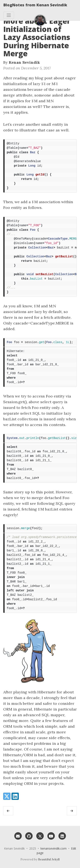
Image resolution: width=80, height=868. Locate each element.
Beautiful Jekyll (49, 859)
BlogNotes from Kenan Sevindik (35, 5)
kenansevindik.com (54, 848)
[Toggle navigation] (9, 15)
